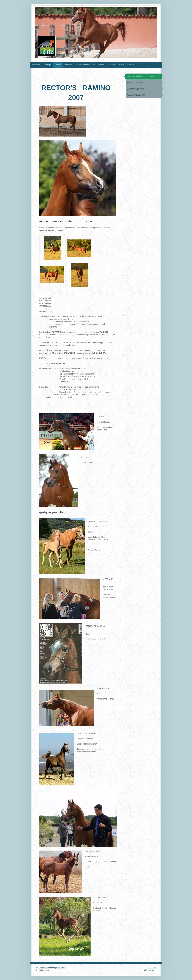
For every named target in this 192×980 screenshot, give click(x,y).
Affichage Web (150, 970)
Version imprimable (46, 968)
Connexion (152, 968)
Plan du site (61, 968)
